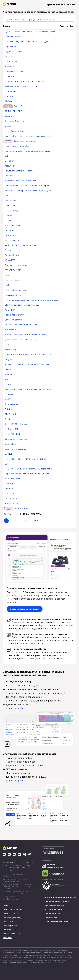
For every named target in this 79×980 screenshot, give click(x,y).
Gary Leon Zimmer (13, 320)
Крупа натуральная (14, 225)
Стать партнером (10, 926)
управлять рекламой (35, 953)
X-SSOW (9, 399)
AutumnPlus (10, 330)
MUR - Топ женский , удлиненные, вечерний (26, 459)
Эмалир (8, 116)
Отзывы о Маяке (10, 930)
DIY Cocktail (10, 414)
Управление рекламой (55, 905)
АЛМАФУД (10, 260)
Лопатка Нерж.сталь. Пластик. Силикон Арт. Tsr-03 (28, 136)
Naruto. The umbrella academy (19, 171)
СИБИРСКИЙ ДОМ (14, 434)
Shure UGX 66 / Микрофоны (18, 424)
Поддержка (8, 922)
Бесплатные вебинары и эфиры (61, 897)
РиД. (7, 285)
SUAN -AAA (10, 494)
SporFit (8, 345)
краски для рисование (15, 449)
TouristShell (10, 57)
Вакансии (7, 938)
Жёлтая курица (12, 404)
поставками (49, 953)
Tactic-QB (9, 230)
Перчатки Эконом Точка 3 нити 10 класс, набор (27, 474)
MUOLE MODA (12, 240)
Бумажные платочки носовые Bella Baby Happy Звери (30, 32)
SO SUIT (18, 106)
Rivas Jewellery (12, 211)
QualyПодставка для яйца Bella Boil (21, 340)
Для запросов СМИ (11, 934)
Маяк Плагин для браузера (57, 901)
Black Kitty (10, 161)
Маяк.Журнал (51, 917)
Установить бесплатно (25, 609)
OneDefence (11, 201)
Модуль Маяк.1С (17, 958)
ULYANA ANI (10, 91)
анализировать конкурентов (27, 955)
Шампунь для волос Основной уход (22, 305)
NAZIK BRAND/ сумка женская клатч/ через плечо (28, 469)
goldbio (8, 384)
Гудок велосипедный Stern (17, 146)
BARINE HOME (12, 429)
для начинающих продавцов (30, 950)
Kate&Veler (10, 166)
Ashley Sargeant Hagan (15, 131)
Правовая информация (13, 910)
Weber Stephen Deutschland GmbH (21, 181)
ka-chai (8, 369)
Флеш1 (8, 379)
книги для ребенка (14, 479)
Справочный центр (11, 914)
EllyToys (8, 101)
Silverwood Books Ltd (15, 121)
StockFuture (10, 444)
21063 (37, 521)
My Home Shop (21, 509)
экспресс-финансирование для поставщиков (42, 960)
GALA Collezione (12, 255)
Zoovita (8, 419)
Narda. (8, 196)
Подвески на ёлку (13, 52)
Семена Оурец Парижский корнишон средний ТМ (29, 42)
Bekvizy (8, 409)
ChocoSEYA (10, 76)
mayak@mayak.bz (10, 899)
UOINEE (9, 454)
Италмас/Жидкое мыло (15, 290)
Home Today (10, 350)
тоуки (7, 275)
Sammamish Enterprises (16, 439)
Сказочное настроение (25, 141)
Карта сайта (8, 906)
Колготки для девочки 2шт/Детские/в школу (26, 335)
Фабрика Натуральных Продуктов (21, 86)
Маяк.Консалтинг (53, 913)
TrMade (8, 250)
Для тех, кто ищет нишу (17, 682)
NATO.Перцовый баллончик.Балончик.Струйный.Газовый (31, 300)
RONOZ (8, 216)
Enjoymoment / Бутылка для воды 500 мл (24, 81)
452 (6, 156)
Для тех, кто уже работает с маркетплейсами (30, 754)
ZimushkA (9, 235)
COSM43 (9, 394)
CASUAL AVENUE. (13, 270)
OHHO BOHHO (12, 489)
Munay (8, 126)
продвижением (60, 953)
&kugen (8, 360)
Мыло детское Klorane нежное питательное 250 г (28, 355)
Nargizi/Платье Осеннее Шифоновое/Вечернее (27, 186)
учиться (50, 958)
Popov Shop (10, 47)
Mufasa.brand (11, 62)
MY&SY (8, 220)
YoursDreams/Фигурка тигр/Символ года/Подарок (28, 191)
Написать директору (12, 918)
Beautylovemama (13, 37)
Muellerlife (9, 484)
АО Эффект (10, 310)
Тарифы (50, 5)
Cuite (7, 464)
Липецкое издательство (16, 265)
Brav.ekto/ (9, 67)
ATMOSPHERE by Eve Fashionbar (20, 245)
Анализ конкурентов (54, 909)
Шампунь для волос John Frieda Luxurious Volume (28, 389)
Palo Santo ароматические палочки (21, 325)
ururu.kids (9, 374)
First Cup (9, 96)
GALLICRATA (11, 499)
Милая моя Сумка (13, 295)
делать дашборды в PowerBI (35, 958)
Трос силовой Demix (14, 315)
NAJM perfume (12, 280)
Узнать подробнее (16, 708)
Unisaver (9, 176)
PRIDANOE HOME (13, 111)
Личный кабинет (66, 5)
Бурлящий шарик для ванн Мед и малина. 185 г (27, 365)
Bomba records (12, 504)
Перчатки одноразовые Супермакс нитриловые (27, 151)
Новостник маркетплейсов (57, 921)
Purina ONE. (10, 206)
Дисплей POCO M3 (14, 71)
